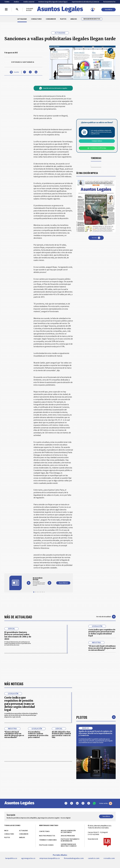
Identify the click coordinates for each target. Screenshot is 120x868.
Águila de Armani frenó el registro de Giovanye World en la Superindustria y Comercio (95, 799)
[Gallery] (39, 582)
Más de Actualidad (18, 617)
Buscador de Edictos (92, 19)
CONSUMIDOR (51, 19)
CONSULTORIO (36, 19)
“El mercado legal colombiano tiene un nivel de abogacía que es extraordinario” (102, 648)
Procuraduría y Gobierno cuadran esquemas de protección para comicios (38, 800)
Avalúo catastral (29, 2)
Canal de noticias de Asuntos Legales (53, 88)
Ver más (96, 238)
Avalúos (16, 2)
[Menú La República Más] (6, 10)
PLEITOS (63, 19)
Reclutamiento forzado (111, 2)
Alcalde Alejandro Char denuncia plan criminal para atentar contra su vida (61, 800)
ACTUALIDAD (22, 19)
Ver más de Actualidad (106, 617)
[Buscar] (17, 10)
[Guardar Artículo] (14, 72)
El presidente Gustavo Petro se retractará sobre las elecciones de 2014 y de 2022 (18, 636)
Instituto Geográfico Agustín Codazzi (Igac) (53, 2)
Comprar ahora (97, 141)
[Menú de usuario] (93, 10)
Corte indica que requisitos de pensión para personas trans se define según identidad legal (102, 633)
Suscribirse (109, 10)
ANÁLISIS (74, 19)
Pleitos (82, 783)
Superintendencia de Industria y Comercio (85, 2)
